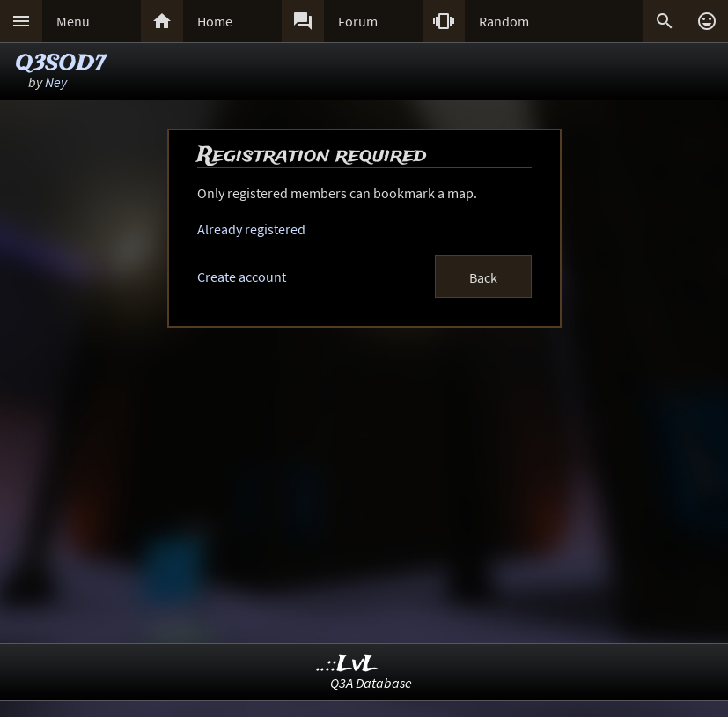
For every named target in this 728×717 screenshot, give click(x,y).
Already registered (251, 229)
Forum (358, 21)
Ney (56, 82)
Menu (73, 21)
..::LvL (347, 665)
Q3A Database (371, 683)
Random (504, 21)
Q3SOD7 (61, 64)
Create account (242, 277)
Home (215, 21)
